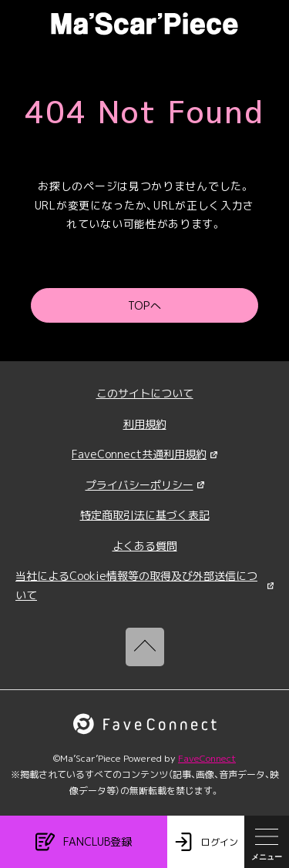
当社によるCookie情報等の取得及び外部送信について (144, 585)
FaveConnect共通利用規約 (144, 454)
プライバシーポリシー (145, 485)
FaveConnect (207, 758)
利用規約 (145, 424)
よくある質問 (145, 546)
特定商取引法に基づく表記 (145, 515)
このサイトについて (145, 393)
